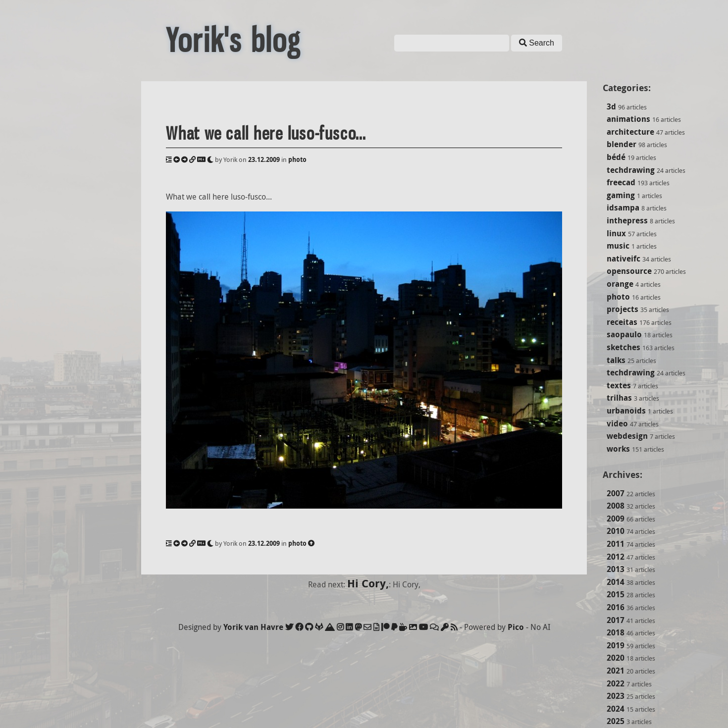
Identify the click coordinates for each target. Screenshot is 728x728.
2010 (616, 531)
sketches (624, 347)
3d (611, 106)
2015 (616, 594)
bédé (616, 157)
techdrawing (631, 170)
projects (623, 309)
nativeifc (624, 259)
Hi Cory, (368, 583)
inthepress (627, 220)
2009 (616, 519)
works (618, 449)
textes (619, 385)
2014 (616, 582)
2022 (616, 683)
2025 (616, 721)
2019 (616, 645)
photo (618, 297)
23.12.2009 (264, 159)
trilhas (619, 398)
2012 (616, 557)
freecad (621, 182)
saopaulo (624, 334)
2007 (616, 493)
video (617, 423)
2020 (616, 658)
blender (622, 144)
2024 (616, 709)
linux (616, 233)
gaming (621, 195)
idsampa (623, 208)
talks (616, 360)
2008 (616, 506)
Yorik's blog (233, 41)
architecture (630, 132)
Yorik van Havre (253, 627)
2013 (616, 569)
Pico (516, 627)
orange (620, 284)
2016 (616, 607)
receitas (622, 322)
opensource (629, 271)
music (618, 246)
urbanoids (626, 411)
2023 (616, 696)
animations (628, 119)
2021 (616, 671)
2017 (616, 620)
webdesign (627, 436)
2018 (616, 632)
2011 (616, 544)
